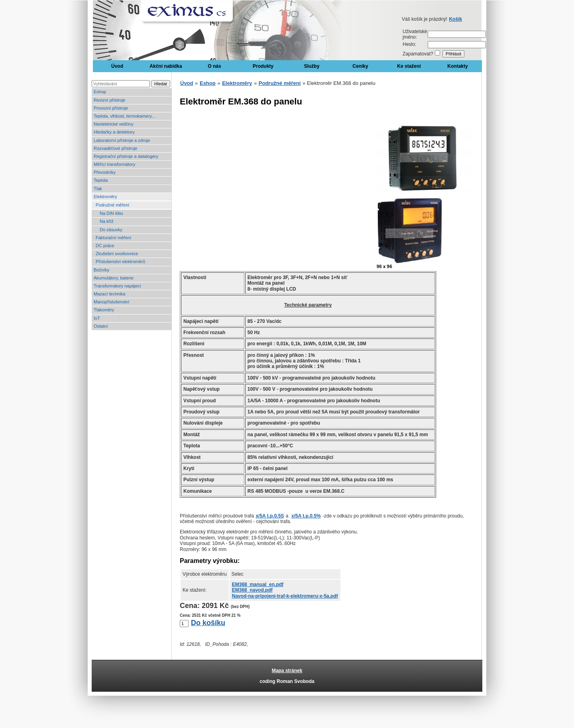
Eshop (100, 92)
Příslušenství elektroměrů (120, 262)
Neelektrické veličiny (114, 124)
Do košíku (208, 623)
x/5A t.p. (270, 516)
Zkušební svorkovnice (117, 254)
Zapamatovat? (418, 54)
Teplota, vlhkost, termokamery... (124, 116)
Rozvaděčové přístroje (115, 148)
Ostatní (101, 326)
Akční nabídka (166, 66)
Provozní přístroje (111, 108)
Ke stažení (409, 66)
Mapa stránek (287, 671)
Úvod (117, 66)
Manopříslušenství (111, 302)
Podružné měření (112, 205)
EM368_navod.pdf (252, 590)
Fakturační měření (113, 238)
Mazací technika (109, 294)
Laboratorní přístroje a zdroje (122, 140)
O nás (214, 66)
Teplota (101, 180)
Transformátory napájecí (117, 286)
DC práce (105, 246)
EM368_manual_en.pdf (258, 584)
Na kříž (107, 221)
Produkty (263, 66)
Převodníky (105, 172)
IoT (97, 318)
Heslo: (409, 44)
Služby (312, 66)
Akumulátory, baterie (114, 278)
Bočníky (101, 270)
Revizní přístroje (109, 100)
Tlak (98, 189)
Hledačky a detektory (114, 132)
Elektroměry (105, 197)
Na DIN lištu (111, 213)
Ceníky (360, 66)
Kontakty (457, 66)
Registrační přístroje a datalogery (126, 156)
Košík (455, 19)
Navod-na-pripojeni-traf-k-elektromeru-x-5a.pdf (285, 596)
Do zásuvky (111, 230)
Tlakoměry (104, 310)
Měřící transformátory (115, 164)
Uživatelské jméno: (415, 34)
